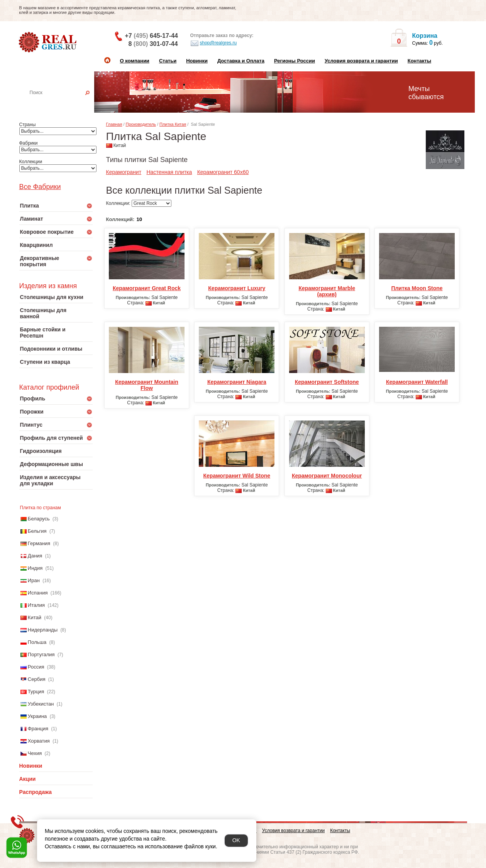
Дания (35, 556)
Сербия (37, 679)
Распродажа (36, 792)
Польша (37, 642)
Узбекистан (41, 704)
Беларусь (39, 519)
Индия (35, 568)
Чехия (35, 753)
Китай (35, 617)
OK (236, 840)
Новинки (197, 61)
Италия (36, 605)
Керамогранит (124, 172)
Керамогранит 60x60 (223, 172)
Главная (114, 124)
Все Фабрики (40, 187)
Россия (36, 667)
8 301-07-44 (153, 44)
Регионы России (295, 61)
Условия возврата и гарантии (361, 61)
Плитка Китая (173, 124)
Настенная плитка (64, 103)
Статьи (168, 61)
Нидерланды (43, 630)
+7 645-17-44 (152, 36)
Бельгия (37, 531)
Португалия (41, 654)
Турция (36, 692)
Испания (38, 593)
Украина (37, 716)
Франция (38, 729)
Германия (39, 543)
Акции (28, 779)
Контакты (419, 61)
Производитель (141, 124)
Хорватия (39, 741)
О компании (135, 61)
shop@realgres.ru (214, 43)
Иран (34, 580)
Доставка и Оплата (241, 61)
